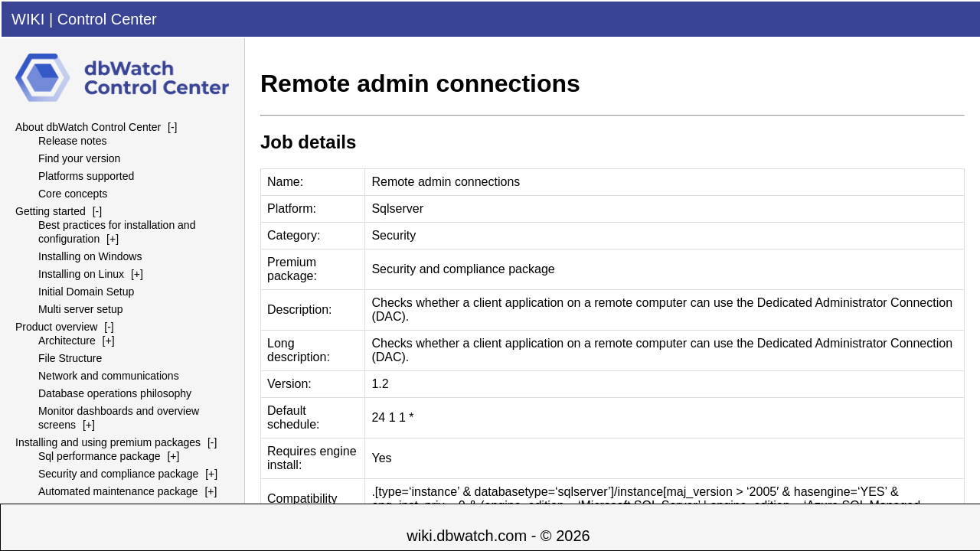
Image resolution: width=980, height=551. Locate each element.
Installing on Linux (81, 274)
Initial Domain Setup (86, 292)
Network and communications (109, 376)
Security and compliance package (118, 474)
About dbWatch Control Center (88, 127)
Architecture (67, 341)
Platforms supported (86, 176)
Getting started (51, 211)
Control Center (107, 19)
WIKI (28, 19)
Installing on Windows (90, 256)
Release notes (73, 141)
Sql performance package (100, 456)
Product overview (56, 327)
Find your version (79, 158)
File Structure (70, 358)
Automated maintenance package (118, 491)
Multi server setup (80, 309)
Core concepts (73, 194)
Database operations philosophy (115, 393)
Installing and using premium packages (108, 442)
